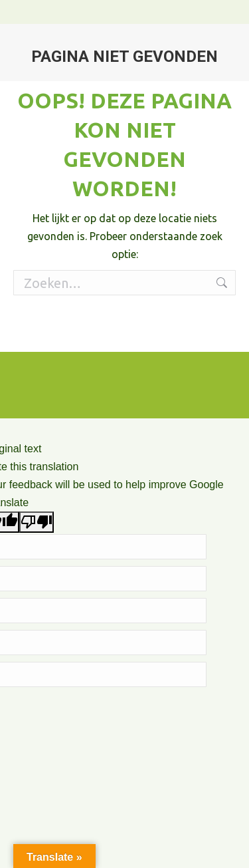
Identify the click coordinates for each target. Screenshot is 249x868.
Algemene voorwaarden (122, 333)
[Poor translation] (37, 522)
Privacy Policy (201, 333)
